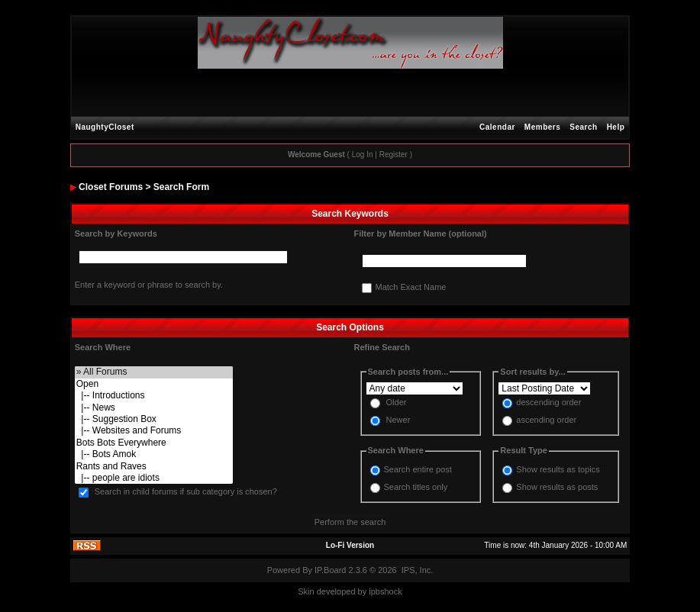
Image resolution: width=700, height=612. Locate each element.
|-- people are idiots (154, 478)
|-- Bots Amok (154, 454)
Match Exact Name (411, 288)
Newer (398, 420)
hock (393, 591)
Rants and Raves (154, 467)
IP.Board (330, 570)
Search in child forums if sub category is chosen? (186, 492)
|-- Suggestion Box (154, 419)
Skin (306, 591)
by (363, 591)
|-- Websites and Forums (154, 431)
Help (616, 127)
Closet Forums (111, 187)
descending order (548, 403)
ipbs (376, 591)
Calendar (497, 127)
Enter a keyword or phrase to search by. (149, 285)
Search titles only (416, 487)
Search (583, 127)
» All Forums (154, 372)
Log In (363, 155)
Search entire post (418, 469)
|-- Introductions (154, 396)
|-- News (154, 408)
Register (394, 155)
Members (542, 127)
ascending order (546, 420)
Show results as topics (558, 469)
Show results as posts (557, 487)
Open (154, 384)
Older (397, 403)
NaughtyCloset (105, 127)
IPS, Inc (416, 570)
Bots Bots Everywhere (154, 443)
